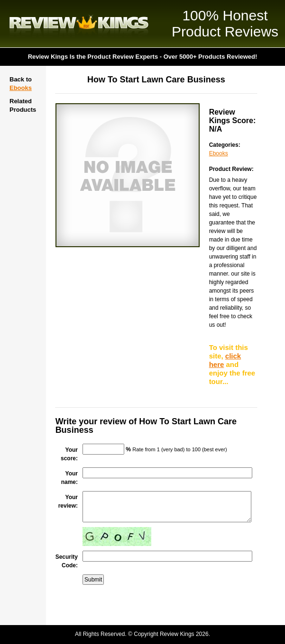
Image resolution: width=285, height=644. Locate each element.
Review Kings (79, 24)
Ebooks (21, 88)
